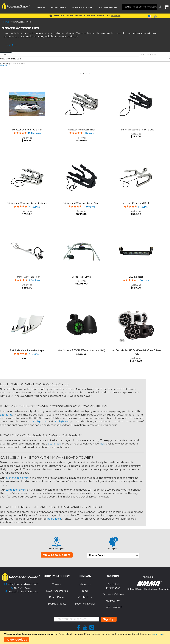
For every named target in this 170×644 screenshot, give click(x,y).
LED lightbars (40, 422)
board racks (54, 519)
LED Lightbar (136, 277)
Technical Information (113, 586)
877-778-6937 (23, 588)
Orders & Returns (113, 594)
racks (102, 444)
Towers (57, 584)
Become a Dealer (85, 604)
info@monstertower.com (23, 584)
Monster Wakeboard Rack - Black (136, 130)
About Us (85, 584)
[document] (86, 637)
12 (34, 133)
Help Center (113, 601)
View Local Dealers (57, 555)
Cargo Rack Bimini (82, 277)
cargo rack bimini (16, 490)
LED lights (6, 415)
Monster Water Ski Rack (27, 277)
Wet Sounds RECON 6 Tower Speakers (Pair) (82, 350)
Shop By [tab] (6, 55)
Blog (85, 591)
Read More (10, 45)
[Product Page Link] (27, 104)
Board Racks (57, 597)
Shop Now (116, 16)
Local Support (113, 607)
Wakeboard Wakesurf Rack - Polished (27, 203)
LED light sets (62, 422)
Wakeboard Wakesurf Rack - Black (82, 203)
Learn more (158, 634)
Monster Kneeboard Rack (136, 203)
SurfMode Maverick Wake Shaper (27, 350)
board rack (54, 444)
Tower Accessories (57, 591)
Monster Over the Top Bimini (27, 130)
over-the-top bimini (17, 478)
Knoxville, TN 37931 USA (23, 592)
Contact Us (85, 597)
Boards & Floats (57, 604)
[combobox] (140, 7)
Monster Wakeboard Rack (82, 130)
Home (6, 22)
